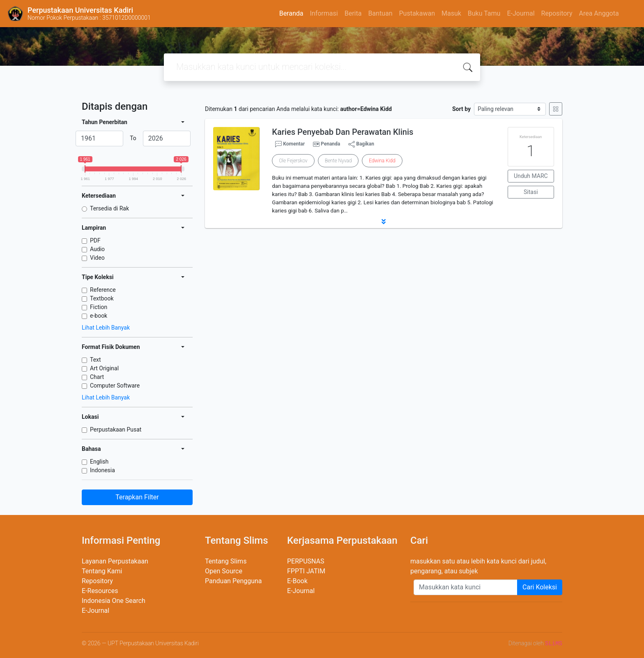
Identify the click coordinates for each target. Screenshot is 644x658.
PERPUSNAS (306, 561)
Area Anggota (599, 13)
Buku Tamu (484, 13)
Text (95, 360)
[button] (384, 222)
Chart (97, 377)
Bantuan (380, 13)
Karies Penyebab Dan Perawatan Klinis (343, 132)
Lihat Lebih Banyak (106, 328)
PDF (95, 240)
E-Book (297, 581)
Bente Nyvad (338, 161)
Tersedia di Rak (109, 208)
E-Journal (521, 13)
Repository (557, 13)
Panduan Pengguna (233, 581)
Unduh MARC (531, 176)
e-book (99, 316)
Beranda (291, 13)
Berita (353, 13)
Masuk (451, 13)
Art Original (104, 368)
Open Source (224, 571)
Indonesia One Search (114, 601)
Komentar (290, 144)
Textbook (102, 298)
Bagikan (361, 144)
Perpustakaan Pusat (116, 429)
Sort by (461, 109)
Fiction (99, 307)
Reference (103, 290)
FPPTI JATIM (306, 571)
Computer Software (115, 386)
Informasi (324, 13)
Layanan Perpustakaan (115, 561)
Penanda (330, 144)
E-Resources (100, 591)
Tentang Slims (226, 561)
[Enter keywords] (466, 587)
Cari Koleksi (540, 587)
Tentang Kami (102, 571)
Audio (97, 249)
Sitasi (531, 192)
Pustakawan (417, 13)
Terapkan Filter (137, 497)
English (99, 462)
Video (97, 258)
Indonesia (102, 470)
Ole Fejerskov (293, 161)
